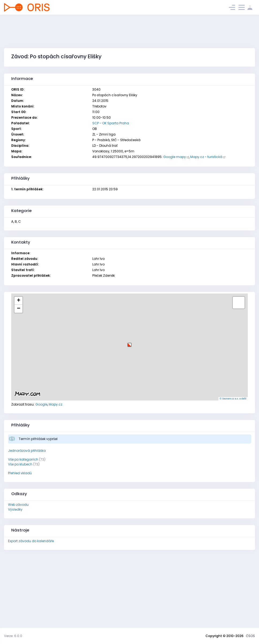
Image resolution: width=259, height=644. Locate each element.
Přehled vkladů (20, 473)
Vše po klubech (20, 464)
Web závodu (18, 505)
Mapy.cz (56, 404)
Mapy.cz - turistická (206, 157)
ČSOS (250, 636)
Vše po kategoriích (23, 459)
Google (41, 404)
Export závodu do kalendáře (31, 541)
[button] (129, 343)
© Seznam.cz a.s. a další (233, 399)
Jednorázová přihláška (27, 451)
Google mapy (175, 157)
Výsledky (15, 509)
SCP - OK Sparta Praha (111, 123)
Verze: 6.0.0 (13, 636)
